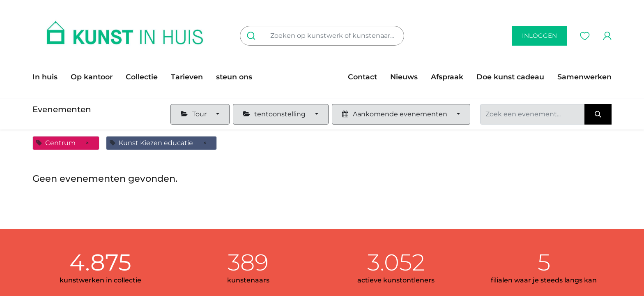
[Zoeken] (253, 36)
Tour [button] (194, 114)
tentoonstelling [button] (275, 114)
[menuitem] (48, 77)
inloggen (539, 36)
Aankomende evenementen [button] (395, 114)
